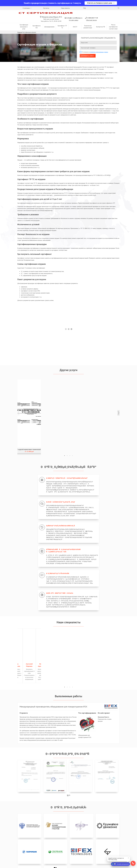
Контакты (46, 8)
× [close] (128, 858)
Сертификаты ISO (37, 22)
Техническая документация (88, 22)
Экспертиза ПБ (100, 22)
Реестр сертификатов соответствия (113, 22)
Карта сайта (91, 866)
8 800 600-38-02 (25, 847)
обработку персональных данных (99, 47)
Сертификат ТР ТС (62, 22)
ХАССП (75, 22)
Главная (20, 28)
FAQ (84, 8)
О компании (26, 8)
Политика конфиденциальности (63, 866)
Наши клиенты (65, 8)
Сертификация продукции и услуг (24, 22)
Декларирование (49, 22)
